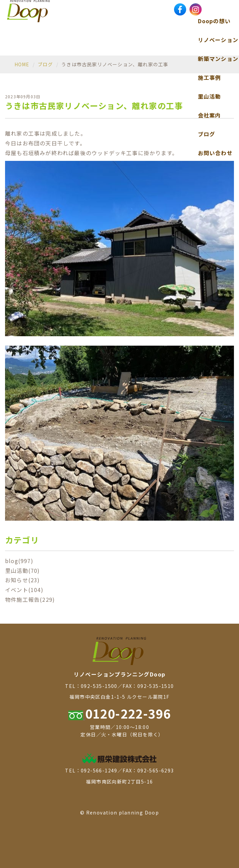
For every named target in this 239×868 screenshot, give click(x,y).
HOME (22, 64)
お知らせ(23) (23, 580)
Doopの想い (214, 21)
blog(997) (19, 561)
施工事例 (210, 77)
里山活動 (210, 96)
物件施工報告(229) (30, 599)
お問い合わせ (215, 153)
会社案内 (210, 115)
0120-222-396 (120, 713)
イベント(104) (24, 590)
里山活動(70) (23, 570)
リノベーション (218, 40)
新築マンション (218, 59)
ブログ (207, 134)
